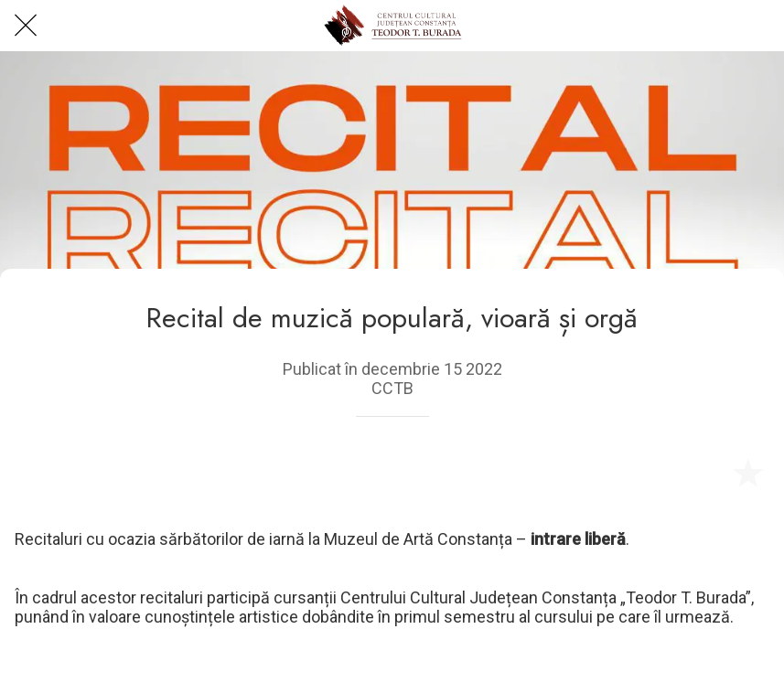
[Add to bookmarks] (747, 472)
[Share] (703, 472)
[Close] (26, 26)
